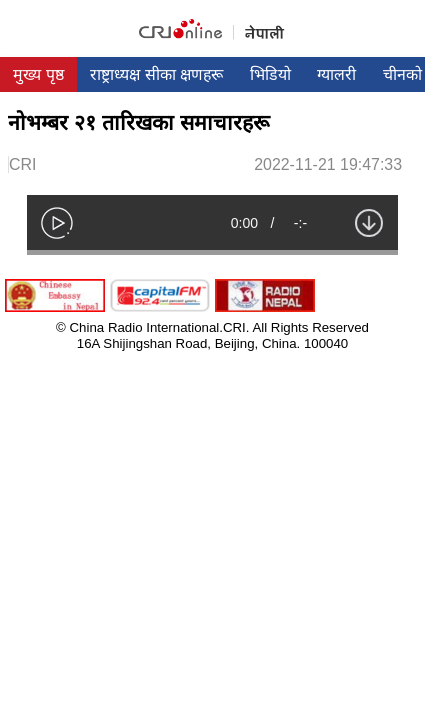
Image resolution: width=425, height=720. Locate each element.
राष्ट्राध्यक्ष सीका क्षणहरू (156, 74)
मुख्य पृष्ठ (38, 74)
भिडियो (270, 74)
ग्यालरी (336, 74)
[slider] (213, 252)
